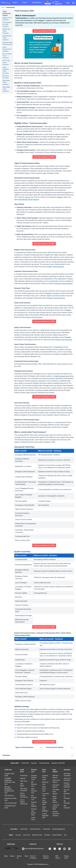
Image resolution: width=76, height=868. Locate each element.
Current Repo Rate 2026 (45, 816)
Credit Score (24, 776)
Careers (12, 856)
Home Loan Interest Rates (44, 801)
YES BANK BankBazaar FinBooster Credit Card (10, 781)
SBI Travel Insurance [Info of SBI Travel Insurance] (6, 77)
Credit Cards (25, 763)
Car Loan (18, 835)
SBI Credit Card (9, 796)
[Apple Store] (15, 848)
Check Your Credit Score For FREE (44, 321)
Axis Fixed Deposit (56, 786)
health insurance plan (62, 376)
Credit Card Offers (35, 829)
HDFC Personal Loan (34, 791)
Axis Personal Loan (34, 798)
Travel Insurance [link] (10, 7)
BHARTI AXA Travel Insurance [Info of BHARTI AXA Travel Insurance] (6, 31)
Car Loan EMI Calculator (67, 792)
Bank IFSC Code (37, 835)
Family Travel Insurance (64, 340)
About (6, 856)
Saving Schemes (44, 763)
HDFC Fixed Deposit (56, 781)
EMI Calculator (67, 807)
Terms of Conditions (33, 857)
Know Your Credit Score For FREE (44, 31)
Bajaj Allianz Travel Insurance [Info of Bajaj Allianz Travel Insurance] (6, 83)
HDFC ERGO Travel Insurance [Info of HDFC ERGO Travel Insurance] (6, 89)
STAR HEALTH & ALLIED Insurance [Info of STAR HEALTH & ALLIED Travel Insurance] (7, 24)
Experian (23, 778)
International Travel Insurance (29, 200)
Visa (65, 835)
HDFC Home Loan (44, 789)
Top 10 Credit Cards (11, 803)
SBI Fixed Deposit (55, 777)
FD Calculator (67, 797)
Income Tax (27, 835)
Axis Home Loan (46, 795)
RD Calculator (67, 802)
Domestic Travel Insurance (56, 298)
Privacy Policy (67, 857)
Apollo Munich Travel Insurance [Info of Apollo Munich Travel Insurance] (7, 38)
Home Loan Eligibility (45, 809)
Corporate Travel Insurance (63, 283)
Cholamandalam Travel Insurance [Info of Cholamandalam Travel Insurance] (8, 43)
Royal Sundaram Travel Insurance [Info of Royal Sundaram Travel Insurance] (6, 70)
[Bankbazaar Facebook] (60, 849)
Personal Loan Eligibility (34, 804)
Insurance (34, 763)
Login (68, 3)
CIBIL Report (22, 785)
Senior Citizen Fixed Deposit (55, 799)
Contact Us (19, 857)
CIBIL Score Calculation (24, 790)
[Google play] (8, 848)
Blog (26, 856)
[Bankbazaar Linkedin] (55, 849)
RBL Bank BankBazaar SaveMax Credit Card (9, 790)
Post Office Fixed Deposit (56, 792)
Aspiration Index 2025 (58, 763)
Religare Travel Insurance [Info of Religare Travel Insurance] (7, 19)
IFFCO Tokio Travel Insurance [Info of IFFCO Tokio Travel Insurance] (6, 62)
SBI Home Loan (45, 783)
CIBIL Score (24, 781)
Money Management (59, 829)
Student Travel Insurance (55, 267)
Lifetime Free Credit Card (10, 799)
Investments (47, 829)
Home (3, 7)
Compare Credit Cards (9, 775)
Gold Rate (47, 835)
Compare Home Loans (45, 778)
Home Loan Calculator (67, 779)
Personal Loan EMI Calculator (67, 785)
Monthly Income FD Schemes (56, 814)
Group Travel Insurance (35, 317)
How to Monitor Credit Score (24, 802)
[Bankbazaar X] (50, 849)
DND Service (58, 857)
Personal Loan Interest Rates (34, 812)
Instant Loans (33, 819)
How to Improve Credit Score (24, 795)
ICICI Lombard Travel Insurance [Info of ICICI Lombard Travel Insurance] (7, 56)
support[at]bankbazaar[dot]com (33, 849)
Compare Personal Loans (34, 778)
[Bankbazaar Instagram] (65, 849)
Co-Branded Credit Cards (10, 807)
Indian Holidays (57, 835)
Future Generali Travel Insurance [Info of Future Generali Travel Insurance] (7, 49)
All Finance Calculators (67, 775)
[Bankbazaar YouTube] (70, 849)
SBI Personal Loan (34, 784)
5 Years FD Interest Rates (56, 807)
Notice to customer (46, 857)
